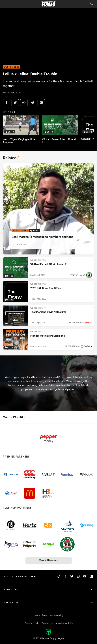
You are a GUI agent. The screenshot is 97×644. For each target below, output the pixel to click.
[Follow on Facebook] (65, 576)
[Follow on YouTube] (85, 576)
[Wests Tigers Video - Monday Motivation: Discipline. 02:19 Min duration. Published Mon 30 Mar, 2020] (48, 339)
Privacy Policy (56, 615)
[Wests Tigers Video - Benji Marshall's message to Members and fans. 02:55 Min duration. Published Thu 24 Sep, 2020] (48, 209)
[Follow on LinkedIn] (91, 576)
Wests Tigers (12, 67)
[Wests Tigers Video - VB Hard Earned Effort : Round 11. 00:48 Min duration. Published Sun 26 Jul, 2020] (48, 268)
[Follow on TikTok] (59, 576)
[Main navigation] (5, 4)
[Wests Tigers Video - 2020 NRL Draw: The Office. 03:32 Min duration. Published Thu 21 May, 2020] (48, 292)
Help (37, 623)
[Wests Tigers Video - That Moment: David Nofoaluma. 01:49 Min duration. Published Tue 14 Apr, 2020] (48, 315)
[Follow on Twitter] (72, 576)
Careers (28, 623)
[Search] (92, 4)
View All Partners (48, 560)
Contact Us (47, 623)
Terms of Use (41, 615)
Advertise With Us (64, 623)
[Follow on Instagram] (78, 576)
